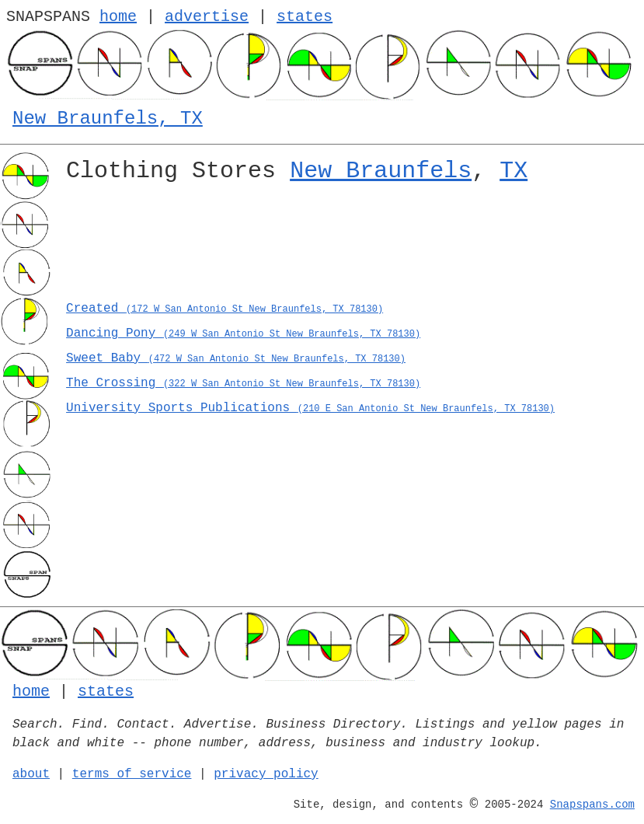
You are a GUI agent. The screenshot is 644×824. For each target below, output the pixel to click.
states (305, 17)
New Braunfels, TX (108, 119)
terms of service (132, 774)
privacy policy (266, 774)
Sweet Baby (236, 358)
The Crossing (243, 383)
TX (513, 171)
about (31, 774)
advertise (207, 17)
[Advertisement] (349, 247)
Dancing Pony (243, 333)
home (118, 17)
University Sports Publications (310, 408)
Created (225, 309)
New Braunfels (381, 171)
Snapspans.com (592, 805)
